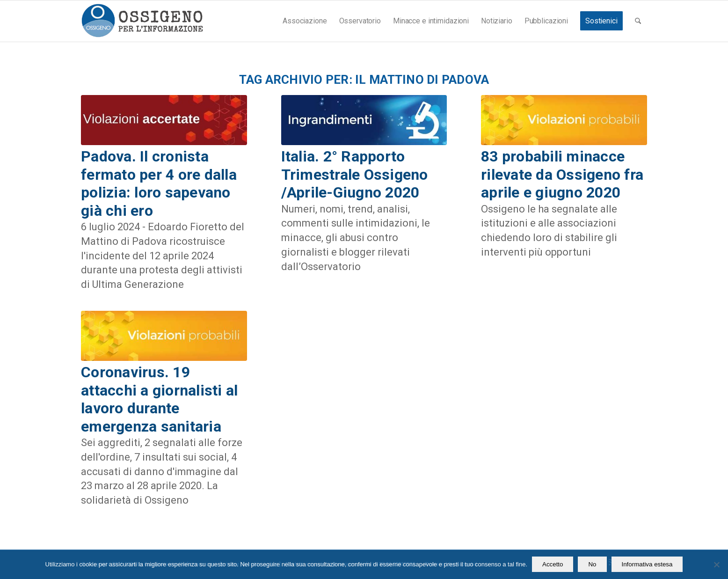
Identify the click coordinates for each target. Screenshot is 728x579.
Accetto (553, 564)
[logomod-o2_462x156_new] (142, 21)
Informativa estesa (647, 564)
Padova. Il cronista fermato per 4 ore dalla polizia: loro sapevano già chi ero (159, 183)
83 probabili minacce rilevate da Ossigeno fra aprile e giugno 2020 (562, 174)
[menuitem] (305, 21)
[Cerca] (638, 21)
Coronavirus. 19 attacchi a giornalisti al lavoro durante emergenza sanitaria (160, 399)
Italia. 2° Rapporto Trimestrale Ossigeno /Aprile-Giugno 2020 (355, 174)
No (592, 564)
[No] (716, 564)
